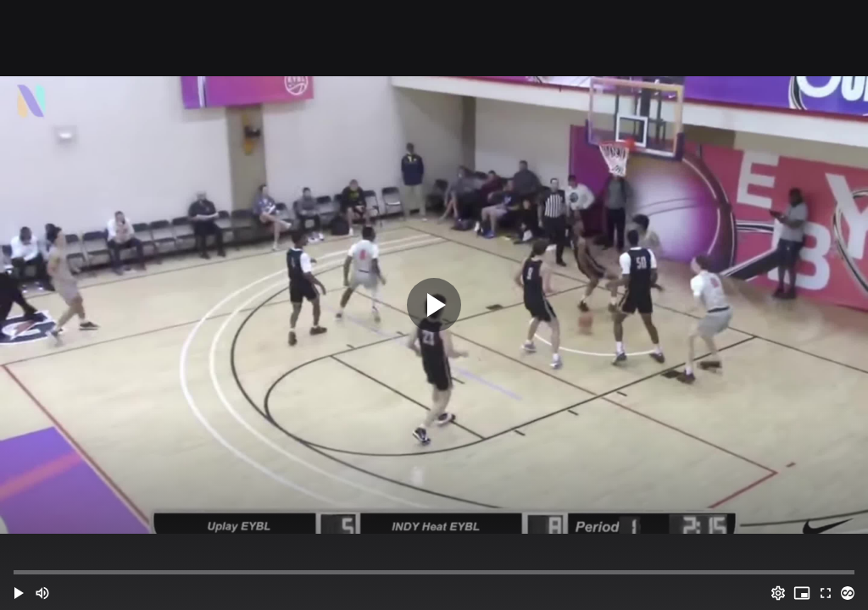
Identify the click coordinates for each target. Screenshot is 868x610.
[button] (19, 593)
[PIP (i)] (802, 593)
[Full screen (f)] (826, 593)
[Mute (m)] (42, 593)
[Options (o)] (778, 593)
